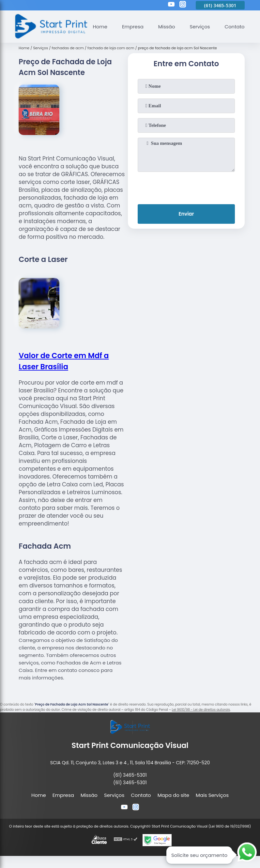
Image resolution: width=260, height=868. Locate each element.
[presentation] (186, 187)
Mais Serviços (212, 795)
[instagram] (183, 5)
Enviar (186, 214)
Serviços (200, 27)
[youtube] (171, 5)
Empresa (132, 27)
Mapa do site (173, 795)
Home (100, 27)
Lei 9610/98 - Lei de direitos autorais (201, 710)
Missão (166, 27)
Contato (234, 27)
